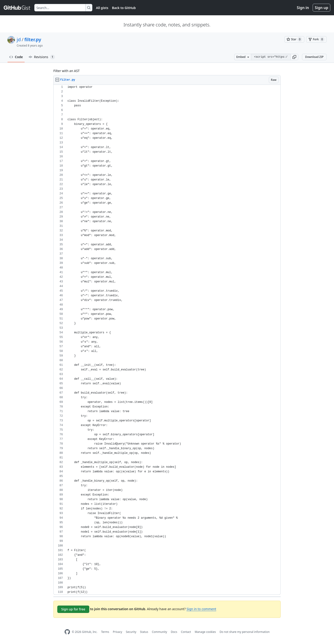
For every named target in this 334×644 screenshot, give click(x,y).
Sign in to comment (201, 609)
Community (160, 632)
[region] (167, 340)
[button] (294, 57)
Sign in (303, 8)
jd (19, 39)
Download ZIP (314, 57)
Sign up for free (73, 609)
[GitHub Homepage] (67, 632)
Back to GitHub (124, 8)
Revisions (42, 57)
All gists (102, 8)
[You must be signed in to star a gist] (294, 39)
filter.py (33, 39)
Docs (174, 632)
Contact (186, 632)
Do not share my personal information (245, 632)
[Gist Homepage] (17, 8)
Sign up (321, 8)
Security (131, 632)
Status (144, 632)
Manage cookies (205, 632)
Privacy (118, 632)
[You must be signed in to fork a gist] (316, 39)
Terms (105, 632)
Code (16, 57)
